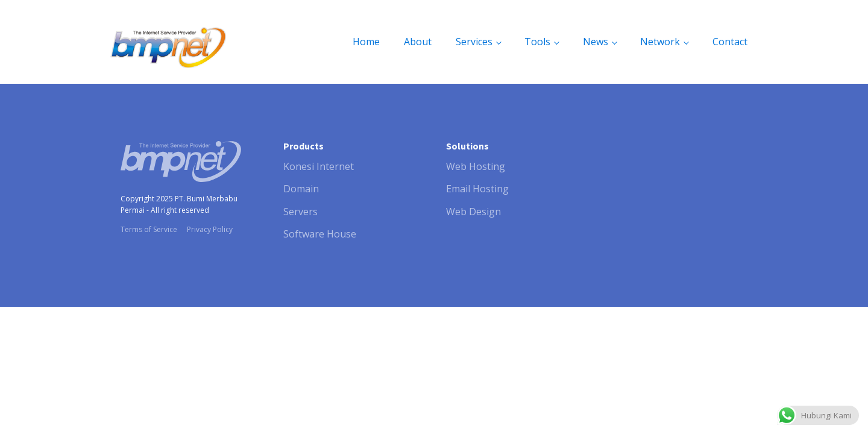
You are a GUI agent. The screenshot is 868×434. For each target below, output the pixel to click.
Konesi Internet (319, 166)
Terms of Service (149, 229)
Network (660, 42)
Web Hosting (476, 166)
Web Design (473, 212)
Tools (537, 42)
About (418, 42)
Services (474, 42)
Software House (320, 234)
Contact (730, 42)
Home (366, 42)
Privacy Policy (210, 229)
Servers (300, 212)
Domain (301, 189)
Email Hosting (477, 189)
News (596, 42)
